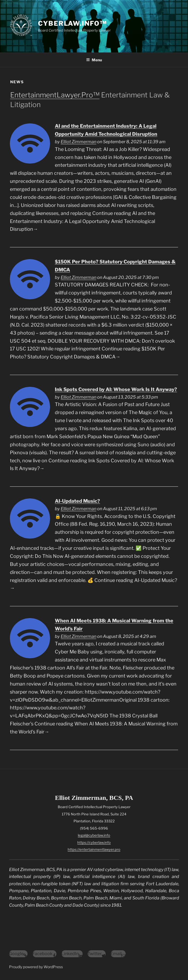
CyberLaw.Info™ (72, 23)
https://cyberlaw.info (94, 842)
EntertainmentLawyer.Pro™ (55, 95)
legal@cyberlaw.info (94, 835)
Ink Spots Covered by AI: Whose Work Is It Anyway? (116, 389)
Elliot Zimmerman (78, 142)
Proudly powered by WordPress (36, 967)
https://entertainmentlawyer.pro (94, 849)
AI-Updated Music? (77, 501)
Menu (94, 60)
